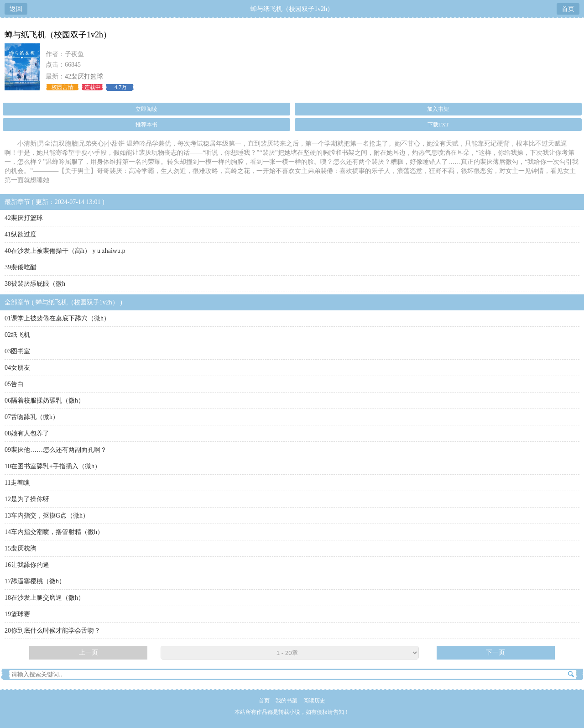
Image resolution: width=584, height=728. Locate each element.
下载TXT (438, 125)
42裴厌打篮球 (84, 76)
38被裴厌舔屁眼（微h (35, 284)
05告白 (14, 384)
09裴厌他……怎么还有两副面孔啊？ (56, 450)
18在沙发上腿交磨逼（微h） (44, 598)
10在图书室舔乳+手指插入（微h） (53, 466)
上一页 (89, 652)
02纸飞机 (17, 335)
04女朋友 (17, 368)
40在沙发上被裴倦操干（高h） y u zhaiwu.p (65, 251)
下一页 (495, 652)
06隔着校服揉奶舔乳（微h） (44, 401)
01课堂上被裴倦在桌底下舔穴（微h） (57, 318)
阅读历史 (314, 701)
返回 (16, 9)
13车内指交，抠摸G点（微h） (47, 516)
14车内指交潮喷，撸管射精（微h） (54, 532)
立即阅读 (146, 109)
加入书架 (438, 109)
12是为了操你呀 (27, 499)
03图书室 (17, 351)
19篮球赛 (17, 614)
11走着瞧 (17, 483)
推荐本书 (146, 125)
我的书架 (287, 701)
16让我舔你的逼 (27, 565)
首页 (568, 9)
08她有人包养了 (27, 433)
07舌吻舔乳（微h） (32, 417)
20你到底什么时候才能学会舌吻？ (52, 631)
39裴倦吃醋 (21, 267)
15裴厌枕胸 (21, 548)
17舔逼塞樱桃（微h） (35, 581)
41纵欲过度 (21, 234)
